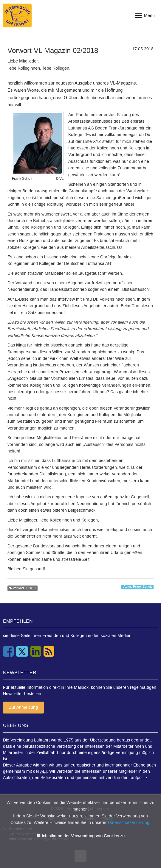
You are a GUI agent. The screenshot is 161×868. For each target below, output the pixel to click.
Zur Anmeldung (23, 707)
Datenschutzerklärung (129, 823)
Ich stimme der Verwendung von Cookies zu (83, 836)
